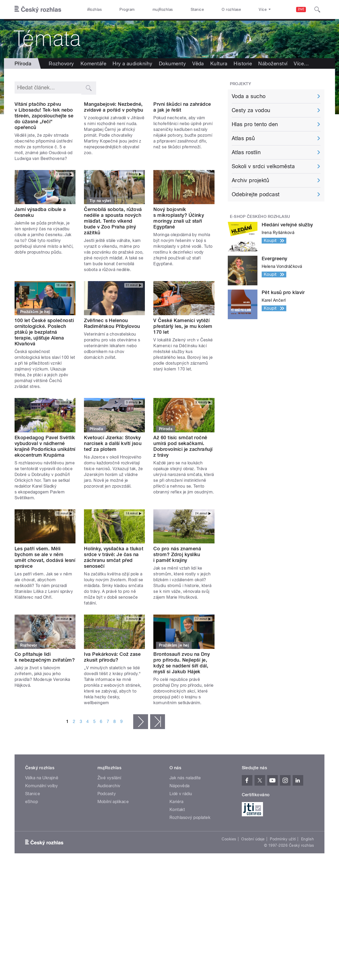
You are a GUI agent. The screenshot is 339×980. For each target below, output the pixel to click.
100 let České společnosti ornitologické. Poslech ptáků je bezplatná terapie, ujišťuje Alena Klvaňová (44, 366)
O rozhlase (231, 10)
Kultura (219, 63)
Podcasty (107, 828)
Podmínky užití (283, 873)
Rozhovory (61, 63)
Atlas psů (243, 138)
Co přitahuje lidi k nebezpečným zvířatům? (45, 691)
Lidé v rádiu (181, 828)
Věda (198, 63)
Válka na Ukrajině (42, 812)
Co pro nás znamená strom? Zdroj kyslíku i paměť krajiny (177, 589)
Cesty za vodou (251, 110)
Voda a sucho (249, 96)
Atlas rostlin (246, 152)
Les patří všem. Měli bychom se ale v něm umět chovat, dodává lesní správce (45, 592)
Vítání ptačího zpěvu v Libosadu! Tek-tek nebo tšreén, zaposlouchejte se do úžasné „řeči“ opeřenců (44, 150)
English (307, 873)
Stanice (197, 10)
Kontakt (177, 844)
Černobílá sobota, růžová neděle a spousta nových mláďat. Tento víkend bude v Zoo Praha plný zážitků (113, 255)
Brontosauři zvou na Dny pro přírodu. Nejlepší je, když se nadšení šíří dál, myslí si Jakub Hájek (182, 697)
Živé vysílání (109, 812)
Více (301, 63)
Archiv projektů (250, 180)
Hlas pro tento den (255, 124)
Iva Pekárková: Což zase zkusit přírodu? (112, 691)
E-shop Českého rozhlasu (260, 217)
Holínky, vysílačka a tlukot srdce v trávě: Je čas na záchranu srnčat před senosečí (114, 592)
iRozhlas (95, 10)
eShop (32, 836)
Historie (243, 63)
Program (127, 10)
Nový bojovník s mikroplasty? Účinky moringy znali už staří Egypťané (179, 252)
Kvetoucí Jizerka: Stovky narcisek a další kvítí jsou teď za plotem (113, 477)
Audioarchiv (109, 820)
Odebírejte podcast (256, 194)
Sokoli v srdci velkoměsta (263, 166)
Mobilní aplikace (113, 836)
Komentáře (93, 63)
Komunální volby (41, 820)
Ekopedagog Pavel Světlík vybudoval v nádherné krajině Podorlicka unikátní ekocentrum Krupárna (45, 480)
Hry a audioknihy (133, 63)
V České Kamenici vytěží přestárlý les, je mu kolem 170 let (183, 361)
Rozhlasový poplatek (190, 852)
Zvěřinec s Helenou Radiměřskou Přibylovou (112, 358)
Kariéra (176, 836)
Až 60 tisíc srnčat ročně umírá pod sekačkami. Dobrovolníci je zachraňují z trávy (183, 480)
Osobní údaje (253, 873)
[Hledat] (317, 10)
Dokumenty (172, 63)
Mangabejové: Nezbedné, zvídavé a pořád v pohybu (114, 141)
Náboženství (273, 63)
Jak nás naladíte (185, 812)
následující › (141, 756)
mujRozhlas (163, 10)
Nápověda (180, 820)
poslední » (158, 756)
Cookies (229, 873)
